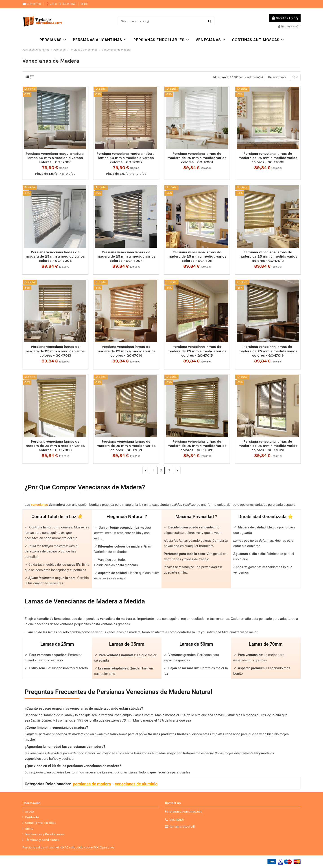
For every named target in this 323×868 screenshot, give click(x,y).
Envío (29, 829)
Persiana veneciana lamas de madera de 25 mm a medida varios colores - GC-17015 (197, 351)
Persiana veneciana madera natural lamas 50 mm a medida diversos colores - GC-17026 (55, 158)
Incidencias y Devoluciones (45, 834)
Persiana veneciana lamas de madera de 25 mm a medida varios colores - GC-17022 (197, 446)
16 (295, 77)
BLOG (85, 4)
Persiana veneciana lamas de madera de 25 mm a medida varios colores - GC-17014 (126, 351)
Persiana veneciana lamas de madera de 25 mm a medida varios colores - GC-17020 (55, 446)
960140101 (177, 820)
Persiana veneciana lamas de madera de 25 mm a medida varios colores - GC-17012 (268, 256)
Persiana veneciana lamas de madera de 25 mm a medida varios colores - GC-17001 (197, 158)
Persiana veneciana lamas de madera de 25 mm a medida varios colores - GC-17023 (268, 446)
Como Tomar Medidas (41, 823)
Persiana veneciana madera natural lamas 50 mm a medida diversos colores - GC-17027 (126, 158)
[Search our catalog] (210, 21)
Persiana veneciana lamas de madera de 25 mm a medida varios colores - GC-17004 (126, 256)
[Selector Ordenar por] (277, 77)
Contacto (32, 817)
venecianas (39, 505)
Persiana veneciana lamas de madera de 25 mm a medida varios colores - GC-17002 (268, 158)
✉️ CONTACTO (32, 4)
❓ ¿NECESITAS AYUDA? (61, 4)
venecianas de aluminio (136, 784)
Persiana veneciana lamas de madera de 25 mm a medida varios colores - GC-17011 (197, 256)
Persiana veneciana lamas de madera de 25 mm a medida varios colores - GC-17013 (55, 351)
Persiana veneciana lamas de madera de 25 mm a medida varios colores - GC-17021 (126, 446)
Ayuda (29, 812)
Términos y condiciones (42, 840)
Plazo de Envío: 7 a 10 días (55, 174)
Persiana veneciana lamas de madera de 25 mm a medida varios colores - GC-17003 (55, 256)
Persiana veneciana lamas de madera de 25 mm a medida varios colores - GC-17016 (268, 351)
